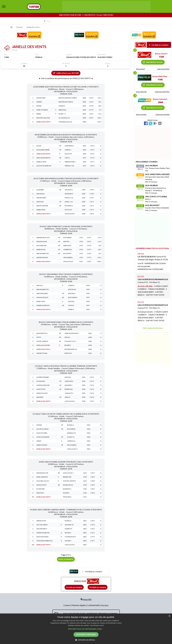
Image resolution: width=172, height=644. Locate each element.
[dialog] (86, 629)
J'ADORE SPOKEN (42, 257)
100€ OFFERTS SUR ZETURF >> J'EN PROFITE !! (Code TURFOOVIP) (86, 15)
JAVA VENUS (40, 194)
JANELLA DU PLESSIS (43, 345)
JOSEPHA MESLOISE (43, 385)
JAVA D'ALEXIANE (42, 293)
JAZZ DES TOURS (42, 353)
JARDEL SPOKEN (42, 445)
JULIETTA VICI (41, 389)
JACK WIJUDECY (42, 529)
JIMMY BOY (40, 493)
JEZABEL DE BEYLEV (43, 305)
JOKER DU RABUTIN (43, 533)
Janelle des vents (33, 27)
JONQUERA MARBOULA (44, 541)
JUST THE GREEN (42, 525)
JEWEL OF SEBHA (42, 110)
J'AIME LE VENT (41, 162)
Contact (67, 605)
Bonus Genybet (141, 114)
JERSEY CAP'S (41, 301)
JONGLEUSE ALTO (42, 297)
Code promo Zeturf (163, 69)
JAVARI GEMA (41, 210)
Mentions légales (79, 605)
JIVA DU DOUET (41, 485)
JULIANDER (40, 190)
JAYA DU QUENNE (42, 206)
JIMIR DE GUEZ (41, 521)
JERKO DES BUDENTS (43, 158)
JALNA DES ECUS (42, 333)
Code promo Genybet (162, 114)
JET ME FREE (40, 489)
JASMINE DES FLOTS (43, 238)
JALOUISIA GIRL (41, 246)
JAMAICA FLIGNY (42, 393)
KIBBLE (39, 114)
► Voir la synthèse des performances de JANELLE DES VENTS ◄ (66, 78)
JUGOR (39, 146)
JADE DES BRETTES (42, 253)
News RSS (87, 599)
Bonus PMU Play (142, 92)
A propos (105, 605)
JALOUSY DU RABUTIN (44, 166)
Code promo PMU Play (162, 92)
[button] (86, 629)
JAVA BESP (40, 397)
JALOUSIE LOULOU (43, 481)
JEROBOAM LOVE (42, 473)
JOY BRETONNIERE (43, 377)
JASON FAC (40, 202)
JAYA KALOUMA (42, 242)
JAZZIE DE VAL (41, 250)
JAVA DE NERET (41, 198)
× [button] (169, 616)
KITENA (39, 106)
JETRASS (39, 425)
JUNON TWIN (41, 98)
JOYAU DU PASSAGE (43, 437)
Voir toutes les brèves (153, 328)
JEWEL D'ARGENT (42, 477)
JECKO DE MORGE (42, 537)
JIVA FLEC (39, 285)
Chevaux (19, 27)
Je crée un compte (74, 587)
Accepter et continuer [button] (86, 634)
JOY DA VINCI (41, 381)
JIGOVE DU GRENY (42, 429)
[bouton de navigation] (4, 6)
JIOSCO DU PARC (42, 433)
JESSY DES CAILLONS (43, 118)
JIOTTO (39, 337)
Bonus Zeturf (141, 69)
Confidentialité (94, 605)
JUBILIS (39, 441)
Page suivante (66, 559)
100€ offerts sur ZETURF (66, 73)
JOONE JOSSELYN (42, 341)
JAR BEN (39, 102)
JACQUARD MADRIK (43, 150)
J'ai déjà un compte (98, 587)
